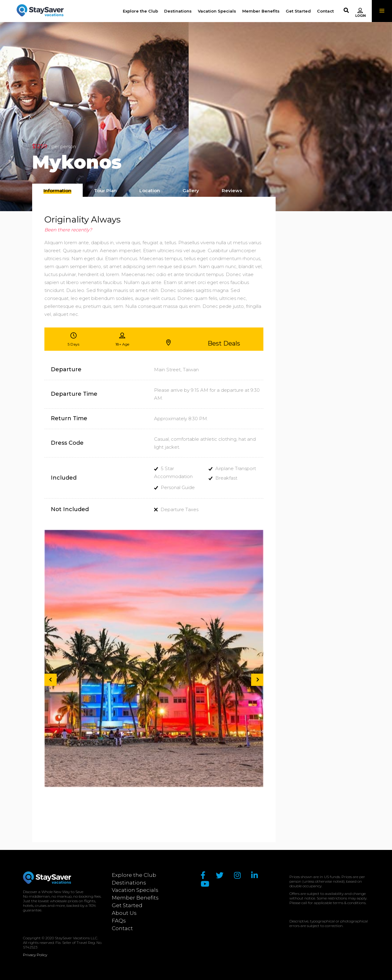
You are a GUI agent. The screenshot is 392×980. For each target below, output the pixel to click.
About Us (124, 913)
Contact (122, 928)
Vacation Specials (135, 890)
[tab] (57, 190)
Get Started (127, 905)
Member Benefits (135, 898)
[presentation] (57, 191)
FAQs (119, 921)
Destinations (129, 883)
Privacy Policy (35, 955)
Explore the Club (134, 875)
